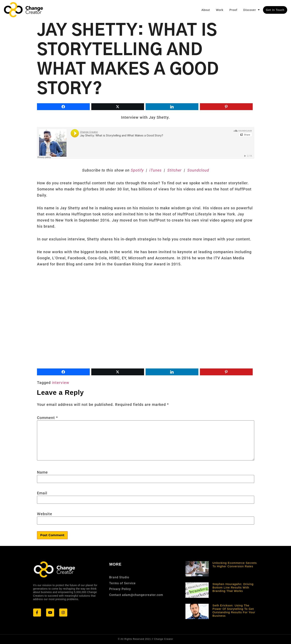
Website (45, 514)
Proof (233, 10)
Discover (252, 10)
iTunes (156, 170)
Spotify (137, 170)
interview (61, 383)
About (206, 10)
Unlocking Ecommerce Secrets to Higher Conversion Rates (235, 565)
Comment (47, 418)
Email (42, 493)
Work (220, 10)
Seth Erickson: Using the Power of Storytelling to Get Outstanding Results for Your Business (234, 611)
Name (42, 472)
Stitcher (174, 170)
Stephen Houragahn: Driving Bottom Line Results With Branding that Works (233, 587)
